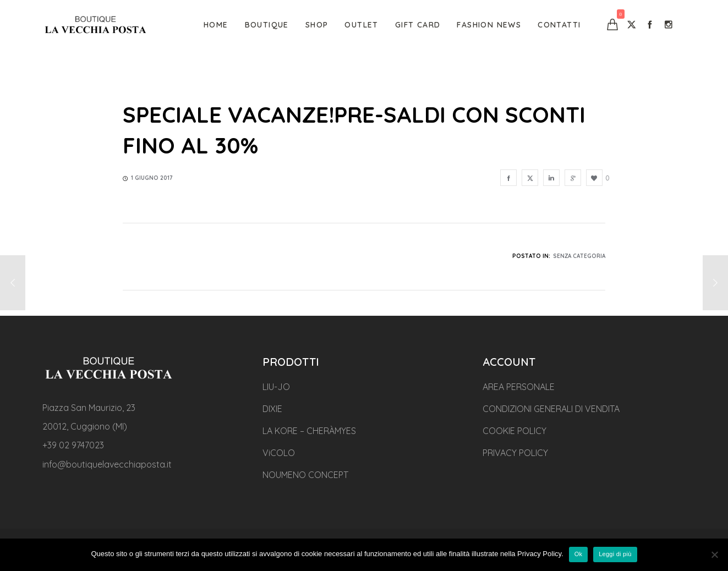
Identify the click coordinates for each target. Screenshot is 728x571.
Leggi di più (615, 554)
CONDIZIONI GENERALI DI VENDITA (551, 409)
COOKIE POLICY (514, 431)
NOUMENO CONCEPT (305, 475)
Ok (579, 554)
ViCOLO (279, 453)
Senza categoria (579, 256)
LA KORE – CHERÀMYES (309, 431)
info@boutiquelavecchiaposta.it (107, 464)
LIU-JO (276, 387)
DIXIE (272, 409)
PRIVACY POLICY (515, 453)
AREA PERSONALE (519, 387)
